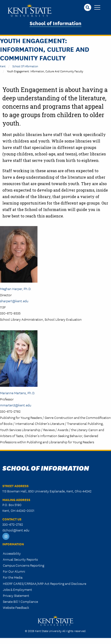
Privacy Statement (16, 595)
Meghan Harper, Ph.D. (16, 289)
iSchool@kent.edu (16, 530)
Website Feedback (16, 607)
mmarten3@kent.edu (16, 405)
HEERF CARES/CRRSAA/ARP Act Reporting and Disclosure (45, 583)
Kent (3, 66)
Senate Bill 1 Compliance (20, 601)
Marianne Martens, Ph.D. (18, 393)
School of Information (55, 23)
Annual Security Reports (20, 559)
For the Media (13, 577)
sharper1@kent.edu (14, 301)
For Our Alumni (14, 571)
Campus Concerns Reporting (24, 565)
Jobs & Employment (17, 589)
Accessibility (12, 553)
